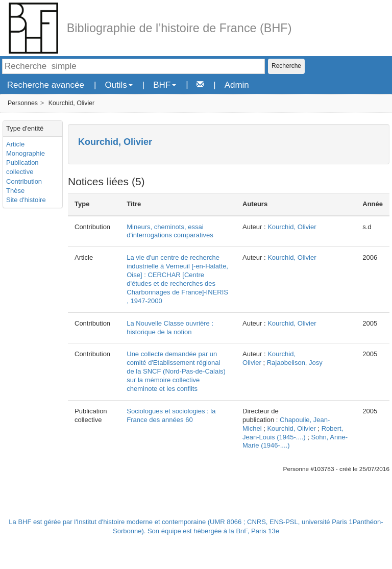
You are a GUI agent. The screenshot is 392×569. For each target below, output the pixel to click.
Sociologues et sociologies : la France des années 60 (171, 415)
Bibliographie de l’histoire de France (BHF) (179, 28)
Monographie (26, 153)
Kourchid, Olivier (72, 103)
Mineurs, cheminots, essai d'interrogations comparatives (170, 231)
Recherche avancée (46, 85)
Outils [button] (118, 85)
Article (15, 144)
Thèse (15, 191)
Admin (237, 85)
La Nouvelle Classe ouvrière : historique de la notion (170, 328)
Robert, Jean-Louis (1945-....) (293, 433)
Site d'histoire (26, 200)
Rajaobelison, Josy (295, 363)
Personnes (23, 103)
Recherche (286, 66)
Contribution (24, 181)
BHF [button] (165, 85)
